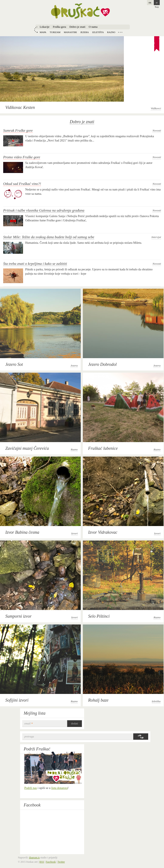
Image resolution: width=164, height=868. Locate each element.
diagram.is (34, 858)
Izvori (75, 533)
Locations (120, 32)
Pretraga (29, 736)
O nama (93, 27)
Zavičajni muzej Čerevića (27, 448)
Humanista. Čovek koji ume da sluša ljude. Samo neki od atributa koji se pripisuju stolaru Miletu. (84, 243)
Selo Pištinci (99, 616)
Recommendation (157, 44)
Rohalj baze (98, 700)
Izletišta (98, 32)
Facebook (32, 805)
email (29, 723)
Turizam (55, 32)
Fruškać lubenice (103, 448)
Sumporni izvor (18, 616)
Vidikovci (156, 108)
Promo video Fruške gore (22, 157)
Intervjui (156, 237)
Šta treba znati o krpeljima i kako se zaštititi (35, 264)
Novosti (157, 130)
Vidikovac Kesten (20, 107)
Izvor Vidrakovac (103, 532)
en (150, 3)
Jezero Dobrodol (102, 364)
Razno (111, 32)
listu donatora (59, 788)
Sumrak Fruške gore (18, 130)
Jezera (85, 32)
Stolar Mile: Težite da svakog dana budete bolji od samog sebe (49, 237)
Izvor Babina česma (22, 532)
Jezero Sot (14, 364)
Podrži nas (31, 788)
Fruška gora (59, 27)
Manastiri (70, 32)
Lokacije (45, 27)
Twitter (61, 862)
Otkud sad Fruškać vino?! (22, 184)
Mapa (43, 32)
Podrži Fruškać (37, 749)
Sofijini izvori (17, 700)
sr (157, 3)
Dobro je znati (77, 27)
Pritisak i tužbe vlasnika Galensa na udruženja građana (44, 210)
